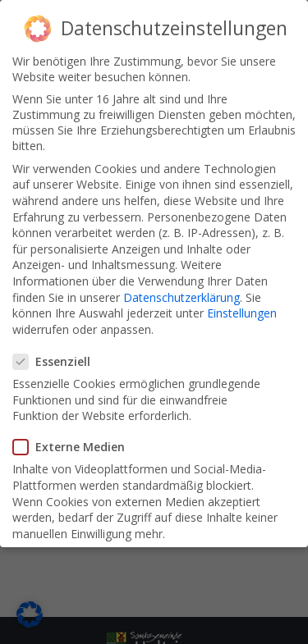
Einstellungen (242, 313)
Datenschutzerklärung (182, 297)
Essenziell (57, 361)
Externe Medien (74, 447)
